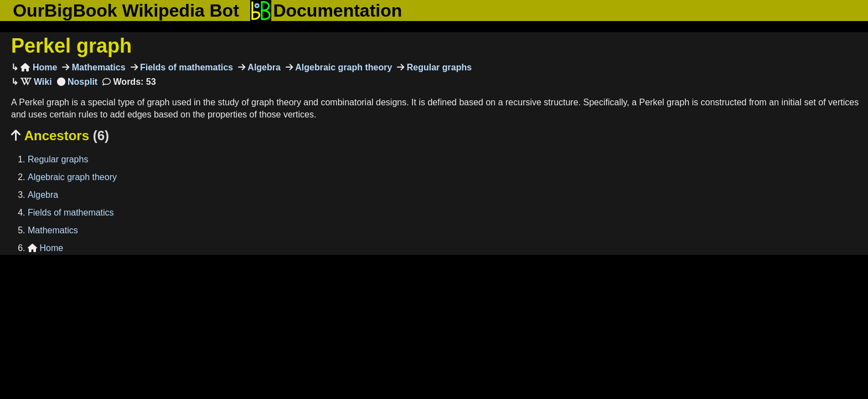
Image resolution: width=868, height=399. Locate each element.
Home (39, 67)
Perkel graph (71, 46)
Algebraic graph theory (343, 67)
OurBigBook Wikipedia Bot (126, 11)
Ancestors (60, 135)
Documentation (326, 11)
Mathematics (97, 67)
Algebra (263, 67)
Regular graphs (438, 67)
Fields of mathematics (186, 67)
